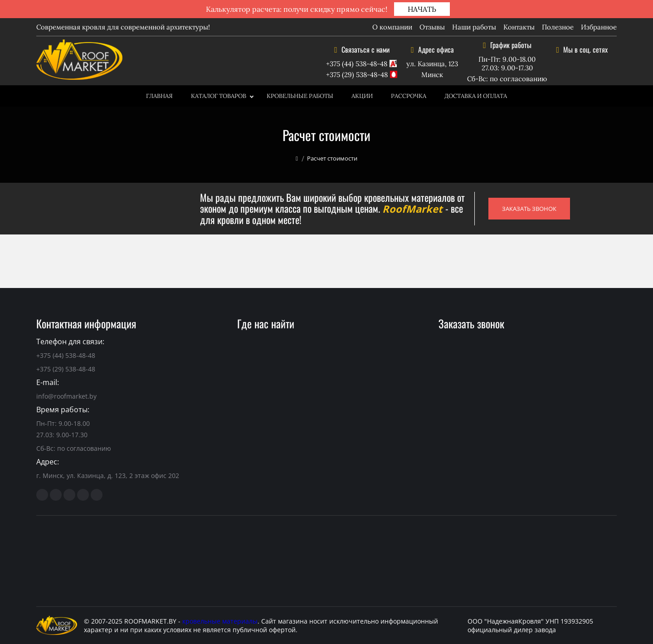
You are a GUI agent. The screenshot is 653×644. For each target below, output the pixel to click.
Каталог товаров (219, 96)
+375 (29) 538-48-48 (357, 75)
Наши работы (474, 27)
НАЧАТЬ (422, 9)
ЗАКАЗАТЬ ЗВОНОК (529, 209)
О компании (392, 27)
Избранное (599, 27)
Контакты (519, 27)
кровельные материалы (220, 621)
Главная (159, 96)
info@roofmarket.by (66, 396)
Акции (362, 96)
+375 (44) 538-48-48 (357, 64)
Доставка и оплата (476, 96)
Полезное (558, 27)
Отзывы (432, 27)
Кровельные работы (300, 96)
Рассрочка (409, 96)
